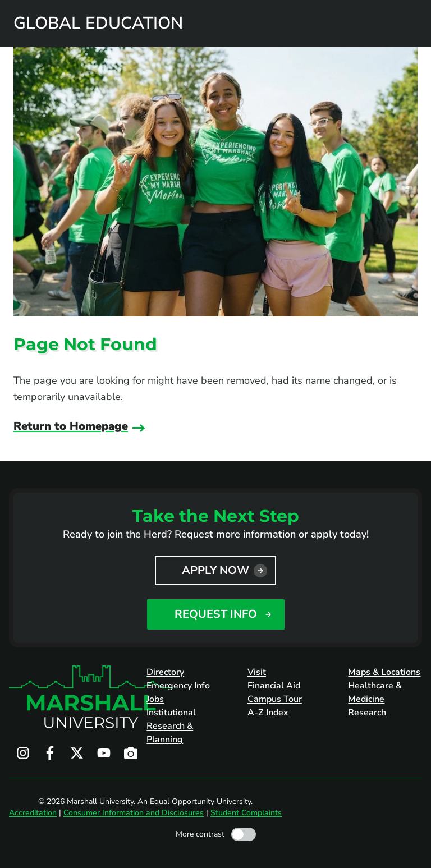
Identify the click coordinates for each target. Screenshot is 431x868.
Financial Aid (274, 686)
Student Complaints (246, 813)
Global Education (98, 24)
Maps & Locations (384, 672)
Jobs (155, 699)
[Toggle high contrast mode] (244, 834)
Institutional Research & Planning (171, 726)
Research (367, 713)
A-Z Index (268, 713)
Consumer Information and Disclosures (134, 813)
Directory (165, 672)
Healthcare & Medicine (375, 692)
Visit (257, 672)
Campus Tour (275, 699)
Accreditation (33, 813)
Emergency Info (178, 686)
